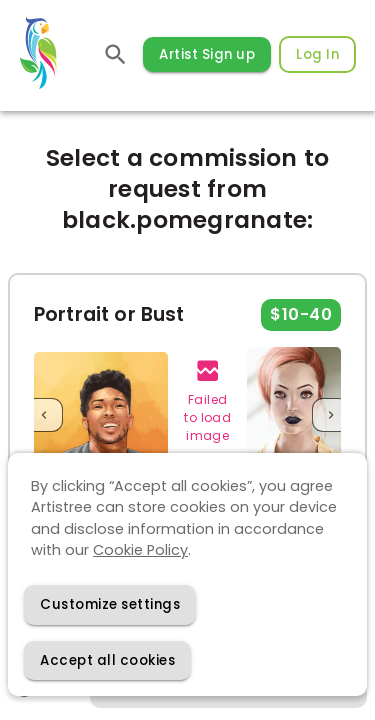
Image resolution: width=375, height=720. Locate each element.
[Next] (331, 414)
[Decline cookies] (110, 604)
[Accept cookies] (107, 660)
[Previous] (44, 414)
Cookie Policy (140, 550)
